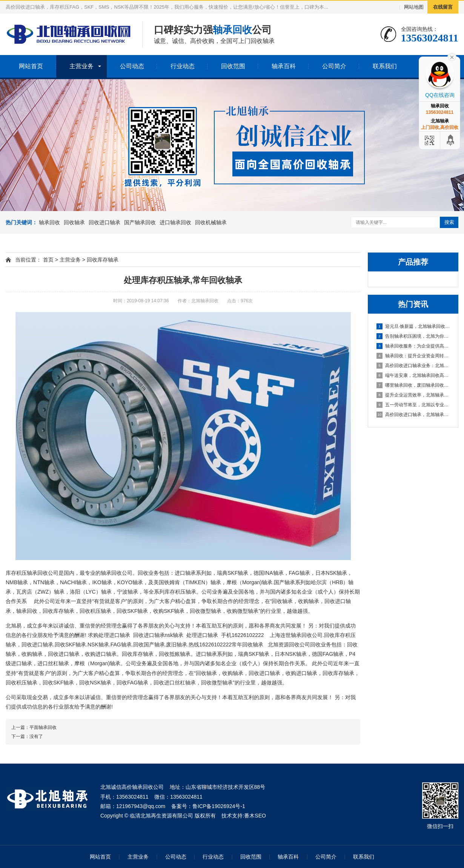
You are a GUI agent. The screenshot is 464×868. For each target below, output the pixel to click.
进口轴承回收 (175, 222)
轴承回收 (49, 222)
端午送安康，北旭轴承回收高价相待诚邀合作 (413, 375)
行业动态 (183, 66)
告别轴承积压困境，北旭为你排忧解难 (413, 336)
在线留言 (443, 7)
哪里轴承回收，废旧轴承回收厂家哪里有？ (413, 385)
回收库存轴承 (103, 260)
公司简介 (334, 66)
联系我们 (385, 66)
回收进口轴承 (104, 222)
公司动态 (132, 66)
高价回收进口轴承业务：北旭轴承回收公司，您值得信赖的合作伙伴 (413, 366)
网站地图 (414, 7)
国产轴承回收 (140, 222)
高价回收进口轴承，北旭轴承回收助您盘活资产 (413, 415)
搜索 (449, 222)
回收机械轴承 (211, 222)
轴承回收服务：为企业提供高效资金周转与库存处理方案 (413, 346)
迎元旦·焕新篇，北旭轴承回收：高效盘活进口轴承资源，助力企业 (413, 326)
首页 (48, 260)
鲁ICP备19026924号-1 (219, 806)
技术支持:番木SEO (244, 816)
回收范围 (233, 66)
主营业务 (81, 66)
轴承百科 (284, 66)
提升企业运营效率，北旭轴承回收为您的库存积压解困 (413, 395)
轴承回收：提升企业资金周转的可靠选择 (413, 356)
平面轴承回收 (43, 727)
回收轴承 (74, 222)
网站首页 (31, 66)
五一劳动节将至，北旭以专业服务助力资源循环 (413, 405)
